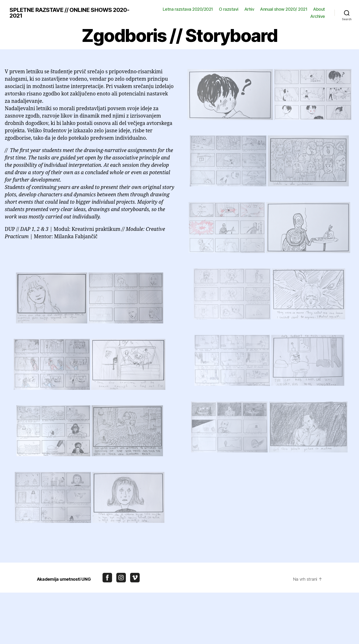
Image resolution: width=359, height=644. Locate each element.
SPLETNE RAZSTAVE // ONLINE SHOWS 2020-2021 (69, 13)
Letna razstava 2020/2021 (188, 9)
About (319, 9)
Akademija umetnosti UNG (64, 579)
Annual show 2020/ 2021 (284, 9)
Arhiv (249, 9)
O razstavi (229, 9)
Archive (318, 16)
